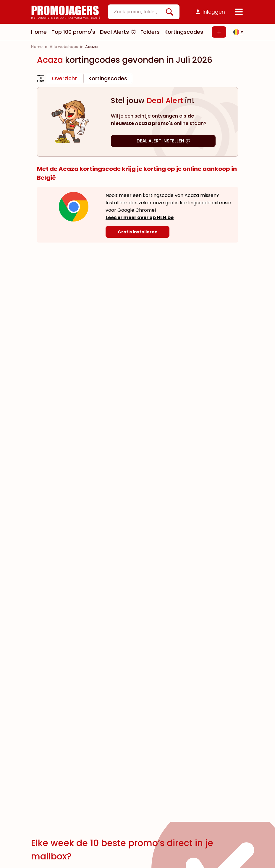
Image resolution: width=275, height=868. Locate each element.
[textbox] (139, 12)
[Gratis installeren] (137, 232)
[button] (237, 32)
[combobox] (144, 12)
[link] (37, 47)
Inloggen (214, 12)
